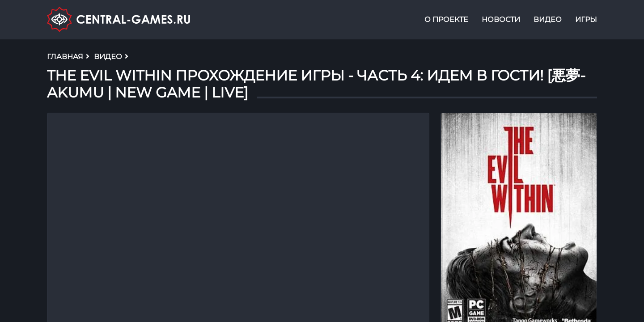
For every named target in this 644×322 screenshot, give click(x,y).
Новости (501, 19)
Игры (586, 19)
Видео (548, 19)
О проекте (446, 19)
